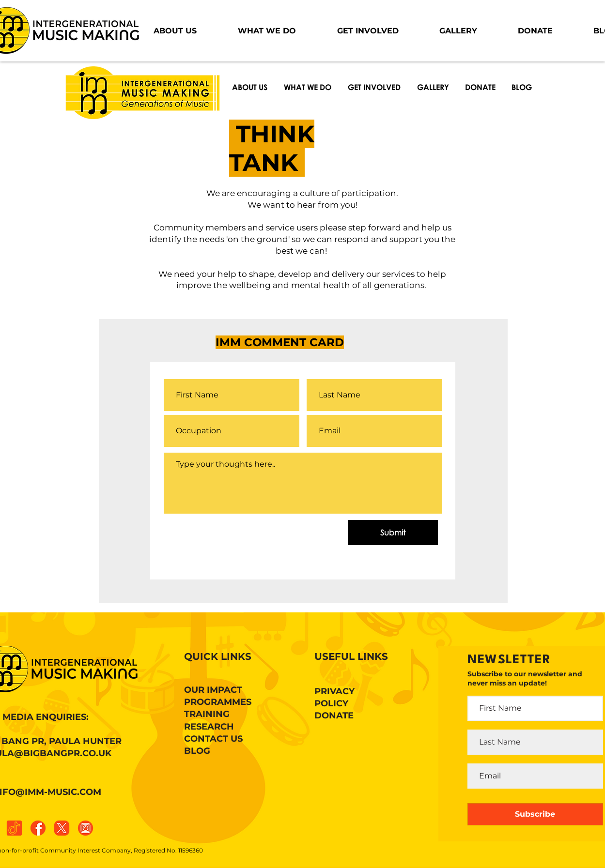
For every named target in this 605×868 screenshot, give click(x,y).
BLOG (197, 751)
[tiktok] (14, 828)
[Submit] (393, 533)
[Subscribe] (535, 814)
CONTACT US (213, 739)
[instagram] (85, 828)
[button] (175, 31)
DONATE (334, 716)
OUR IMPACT (213, 690)
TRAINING (207, 714)
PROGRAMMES (218, 702)
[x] (62, 828)
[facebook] (38, 828)
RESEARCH (209, 727)
